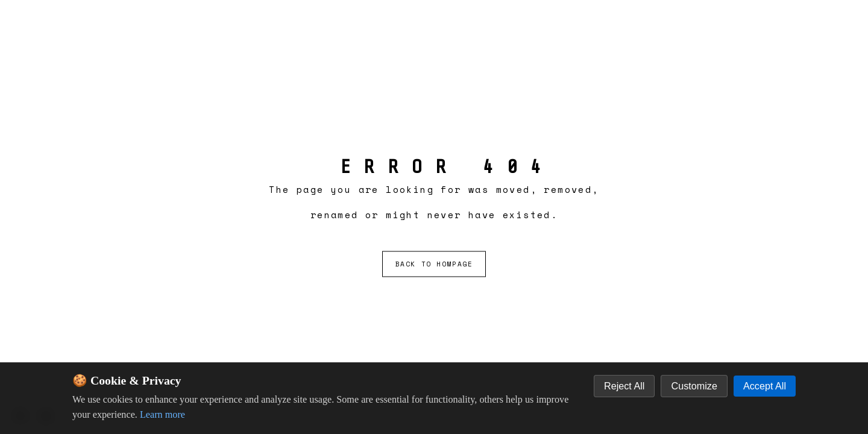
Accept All (765, 386)
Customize (694, 386)
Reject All (624, 386)
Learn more (162, 415)
